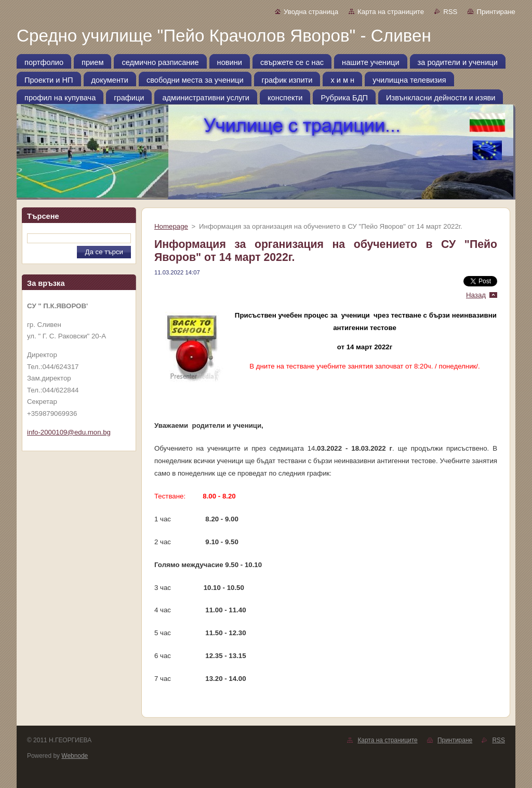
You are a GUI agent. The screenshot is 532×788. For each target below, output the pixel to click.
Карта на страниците (391, 12)
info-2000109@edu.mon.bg (69, 432)
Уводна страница (311, 12)
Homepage (171, 226)
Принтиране (496, 12)
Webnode (75, 756)
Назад (476, 295)
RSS (450, 12)
